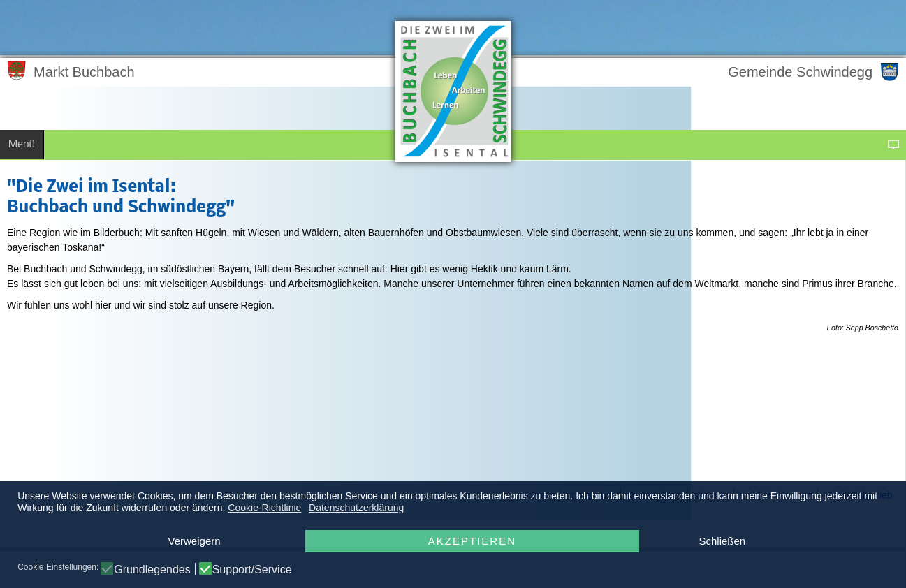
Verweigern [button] (195, 541)
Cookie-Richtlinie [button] (264, 508)
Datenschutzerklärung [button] (356, 508)
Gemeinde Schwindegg (800, 72)
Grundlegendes (152, 570)
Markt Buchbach (84, 72)
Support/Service (252, 570)
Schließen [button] (722, 541)
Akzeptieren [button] (472, 541)
